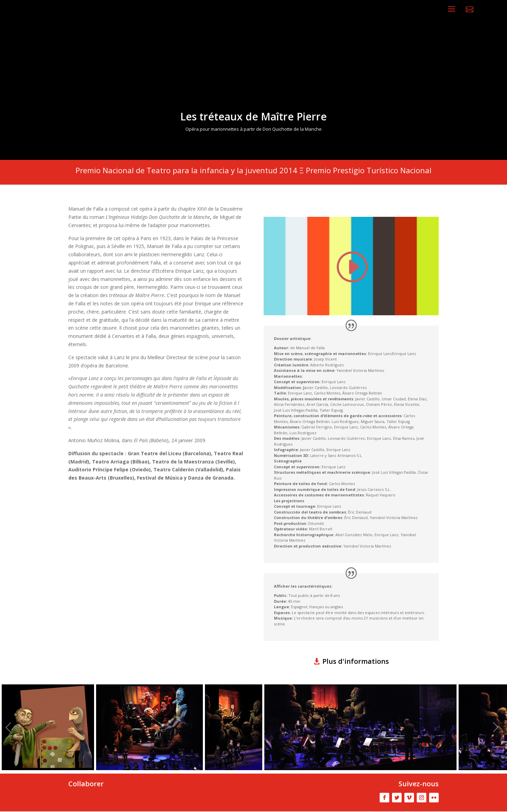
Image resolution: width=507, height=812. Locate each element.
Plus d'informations (356, 661)
